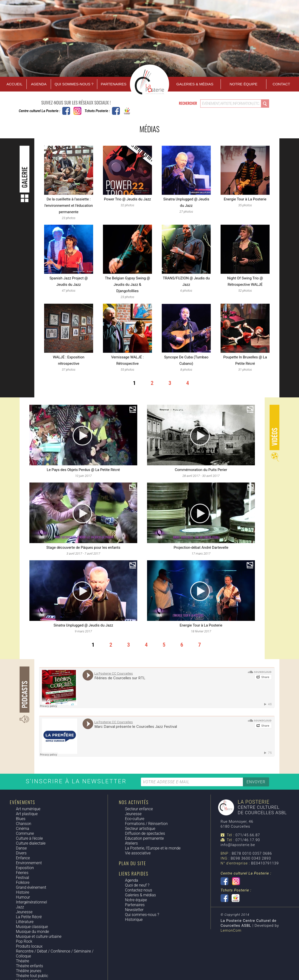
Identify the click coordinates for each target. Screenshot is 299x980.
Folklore (23, 882)
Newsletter (134, 910)
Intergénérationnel (31, 902)
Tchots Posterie (121, 111)
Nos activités (134, 802)
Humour (23, 897)
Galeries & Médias (195, 84)
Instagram (77, 111)
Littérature (25, 922)
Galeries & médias (140, 895)
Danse (21, 848)
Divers (21, 853)
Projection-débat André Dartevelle (201, 548)
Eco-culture (135, 819)
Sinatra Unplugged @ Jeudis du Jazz (83, 625)
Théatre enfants (30, 966)
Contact (281, 84)
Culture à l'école (29, 838)
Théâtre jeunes (29, 971)
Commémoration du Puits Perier (201, 470)
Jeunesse (24, 912)
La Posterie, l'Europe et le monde (153, 848)
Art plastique (27, 814)
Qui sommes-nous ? (74, 84)
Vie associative (138, 853)
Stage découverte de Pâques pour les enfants (83, 548)
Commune (25, 833)
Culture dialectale (31, 843)
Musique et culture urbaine (39, 936)
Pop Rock (24, 941)
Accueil (14, 84)
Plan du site (132, 863)
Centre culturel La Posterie (66, 111)
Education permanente (144, 838)
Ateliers (131, 843)
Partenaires (113, 84)
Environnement (29, 863)
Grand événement (31, 887)
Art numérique (28, 809)
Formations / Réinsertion (146, 824)
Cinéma (23, 829)
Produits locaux (29, 946)
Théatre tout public (32, 976)
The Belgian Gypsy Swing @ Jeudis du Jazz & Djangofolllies (127, 285)
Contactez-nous (139, 890)
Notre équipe (243, 84)
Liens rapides (134, 874)
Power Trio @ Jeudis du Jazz (127, 199)
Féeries (22, 873)
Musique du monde (32, 932)
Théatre (23, 961)
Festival (23, 878)
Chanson (24, 824)
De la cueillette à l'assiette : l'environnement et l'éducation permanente (69, 206)
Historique (134, 920)
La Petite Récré (29, 917)
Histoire (23, 892)
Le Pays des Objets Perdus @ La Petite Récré (83, 470)
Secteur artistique (140, 829)
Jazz (20, 907)
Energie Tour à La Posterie (245, 199)
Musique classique (32, 927)
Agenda (39, 84)
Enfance (23, 858)
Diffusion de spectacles (145, 833)
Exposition (25, 868)
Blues (21, 819)
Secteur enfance (139, 809)
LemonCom (231, 930)
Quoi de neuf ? (137, 885)
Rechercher (188, 103)
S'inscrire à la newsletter (77, 781)
